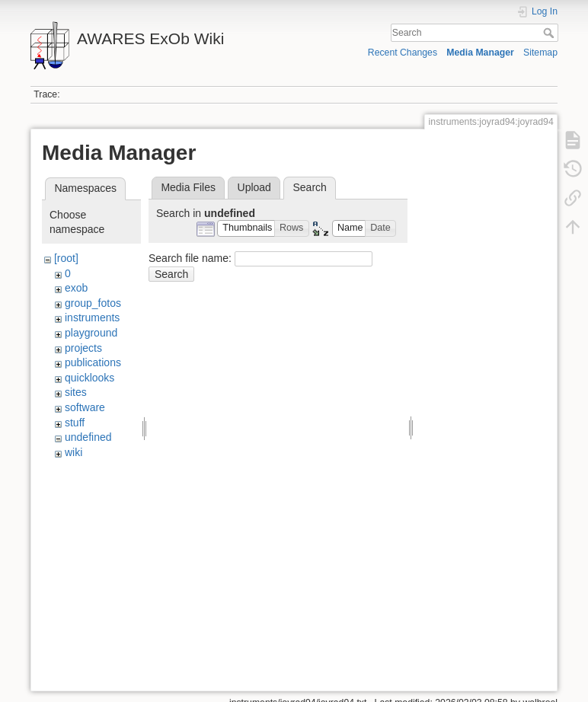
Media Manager (480, 53)
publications (93, 362)
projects (83, 348)
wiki (73, 452)
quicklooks (89, 378)
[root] (66, 258)
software (85, 407)
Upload (254, 187)
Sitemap (540, 53)
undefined (88, 437)
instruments (92, 317)
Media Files (188, 187)
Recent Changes (403, 53)
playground (91, 333)
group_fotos (93, 303)
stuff (75, 423)
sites (76, 392)
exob (76, 288)
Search (550, 33)
